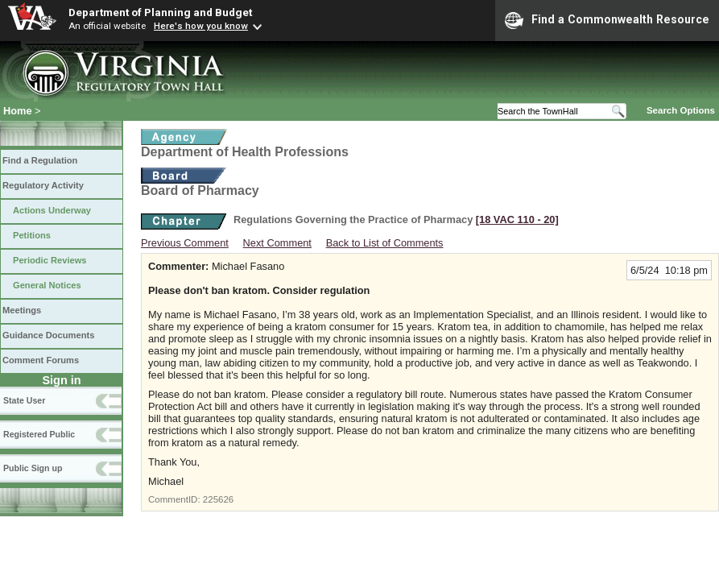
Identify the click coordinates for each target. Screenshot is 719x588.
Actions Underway (52, 210)
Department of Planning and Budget (160, 12)
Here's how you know (201, 26)
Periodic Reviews (50, 260)
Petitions (32, 235)
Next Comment (277, 243)
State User (24, 400)
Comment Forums (41, 360)
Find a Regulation (40, 160)
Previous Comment (185, 243)
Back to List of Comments (385, 243)
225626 (218, 499)
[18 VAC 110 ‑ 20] (517, 219)
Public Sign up (33, 468)
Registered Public (39, 434)
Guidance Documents (48, 335)
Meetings (22, 310)
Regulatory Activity (43, 185)
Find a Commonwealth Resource (607, 20)
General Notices (47, 285)
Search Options (681, 110)
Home (18, 111)
